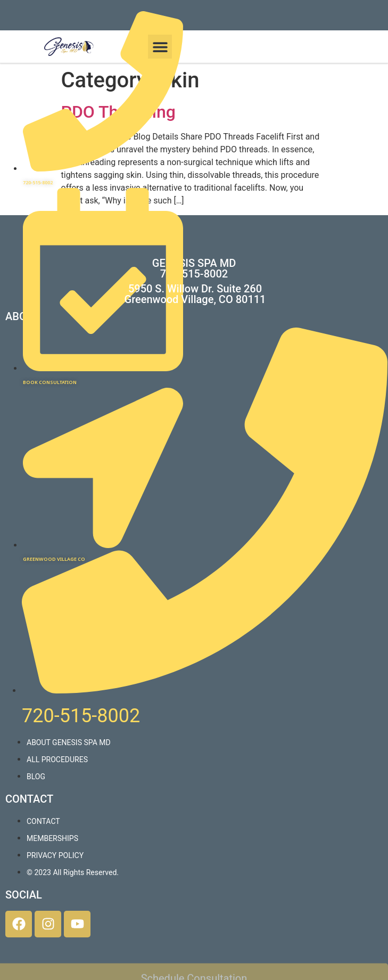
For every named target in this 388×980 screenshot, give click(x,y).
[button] (160, 47)
